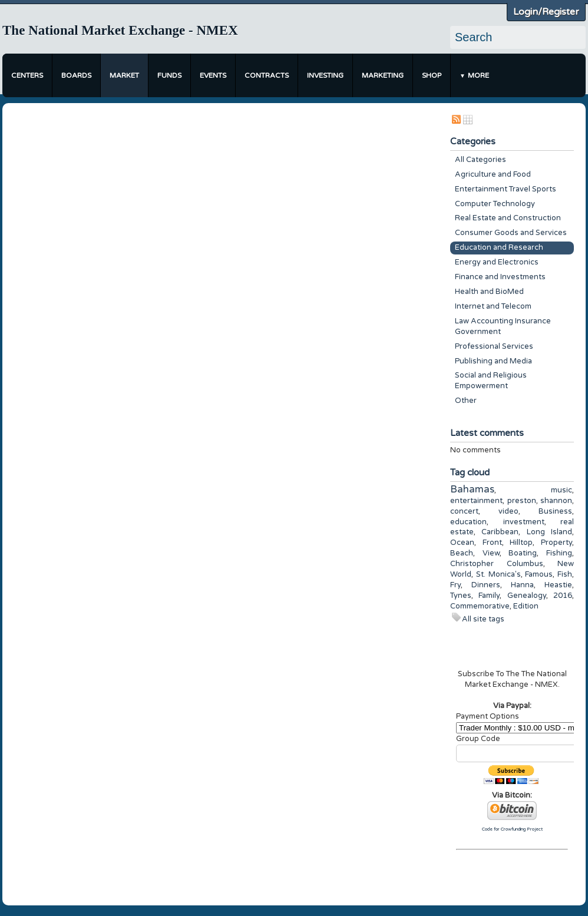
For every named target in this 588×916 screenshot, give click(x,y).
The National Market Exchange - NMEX (120, 30)
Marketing (383, 75)
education (468, 522)
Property (556, 543)
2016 (563, 596)
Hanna (522, 585)
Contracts (267, 75)
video (508, 511)
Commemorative (480, 606)
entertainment (476, 501)
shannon (556, 501)
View (491, 553)
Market (124, 75)
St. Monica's (498, 574)
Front (492, 543)
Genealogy (527, 596)
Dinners (486, 585)
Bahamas (472, 490)
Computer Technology (495, 204)
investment (524, 522)
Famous (539, 574)
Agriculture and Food (493, 174)
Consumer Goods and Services (511, 233)
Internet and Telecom (493, 306)
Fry (455, 585)
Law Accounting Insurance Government (503, 326)
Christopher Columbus (497, 564)
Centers (27, 75)
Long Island (549, 532)
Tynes (461, 596)
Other (466, 401)
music (561, 490)
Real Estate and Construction (508, 218)
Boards (76, 75)
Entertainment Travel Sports (506, 189)
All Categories (480, 160)
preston (522, 501)
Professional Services (494, 346)
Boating (523, 553)
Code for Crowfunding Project (512, 829)
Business (555, 511)
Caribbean (500, 532)
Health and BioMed (489, 292)
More (478, 75)
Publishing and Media (493, 361)
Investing (325, 75)
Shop (432, 75)
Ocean (462, 543)
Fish (565, 574)
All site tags (483, 619)
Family (489, 596)
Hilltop (521, 543)
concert (464, 511)
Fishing (559, 553)
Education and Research (499, 247)
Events (213, 75)
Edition (526, 606)
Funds (169, 75)
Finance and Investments (500, 277)
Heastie (558, 585)
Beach (462, 553)
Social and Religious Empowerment (491, 381)
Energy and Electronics (497, 262)
